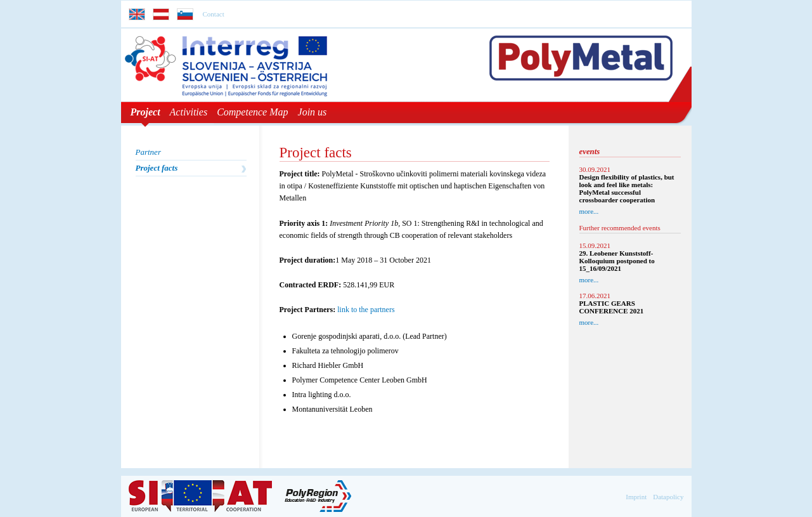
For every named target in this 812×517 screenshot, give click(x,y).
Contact (214, 14)
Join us (313, 112)
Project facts (157, 168)
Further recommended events (620, 228)
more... (589, 211)
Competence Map (252, 112)
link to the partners (366, 310)
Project (145, 112)
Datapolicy (668, 497)
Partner (148, 152)
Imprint (636, 497)
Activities (189, 112)
